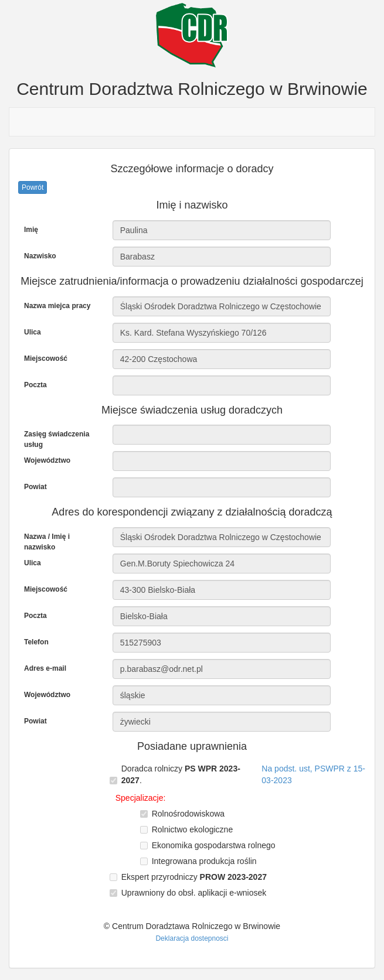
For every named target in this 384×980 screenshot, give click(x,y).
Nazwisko (40, 256)
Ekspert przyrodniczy (194, 877)
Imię (31, 230)
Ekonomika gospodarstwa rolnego (214, 845)
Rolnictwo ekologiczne (193, 829)
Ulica (33, 332)
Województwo (47, 460)
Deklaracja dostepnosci (192, 938)
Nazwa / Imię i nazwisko (47, 542)
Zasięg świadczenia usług (57, 439)
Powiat (35, 487)
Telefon (36, 642)
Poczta (35, 385)
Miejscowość (46, 358)
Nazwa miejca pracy (57, 306)
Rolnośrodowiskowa (188, 814)
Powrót (33, 187)
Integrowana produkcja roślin (204, 861)
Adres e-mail (45, 668)
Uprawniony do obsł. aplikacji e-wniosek (194, 893)
